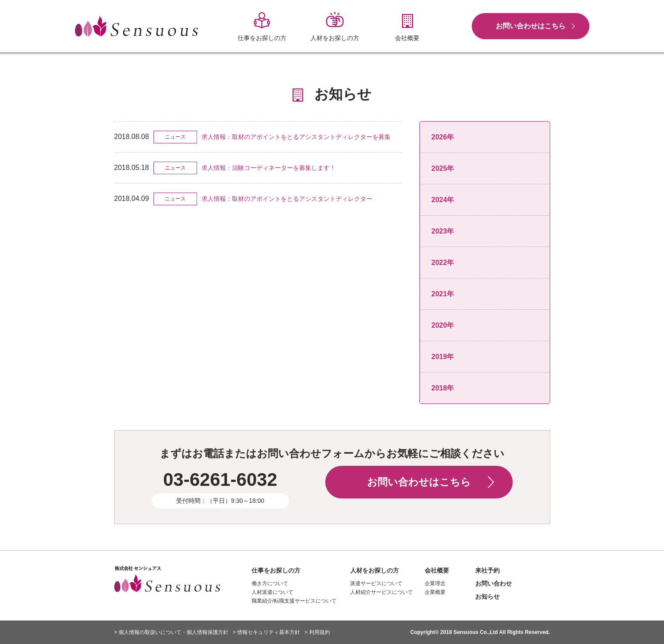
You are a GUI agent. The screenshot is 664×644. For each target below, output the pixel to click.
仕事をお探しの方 (276, 570)
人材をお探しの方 (375, 570)
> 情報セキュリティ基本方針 (266, 632)
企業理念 (435, 583)
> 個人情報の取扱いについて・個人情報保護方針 (171, 632)
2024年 (443, 200)
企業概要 (435, 592)
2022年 (443, 263)
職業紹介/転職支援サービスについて (294, 601)
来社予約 (487, 570)
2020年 (443, 325)
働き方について (270, 583)
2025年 (443, 168)
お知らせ (487, 597)
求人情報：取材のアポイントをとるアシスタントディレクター (287, 199)
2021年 (443, 294)
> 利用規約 (317, 632)
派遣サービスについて (376, 583)
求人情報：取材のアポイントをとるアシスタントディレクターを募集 (296, 137)
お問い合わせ (494, 583)
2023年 (443, 231)
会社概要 (437, 570)
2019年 (443, 357)
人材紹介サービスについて (381, 592)
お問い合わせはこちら (531, 26)
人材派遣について (272, 592)
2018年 (443, 388)
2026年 (443, 137)
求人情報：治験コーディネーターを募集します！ (269, 168)
